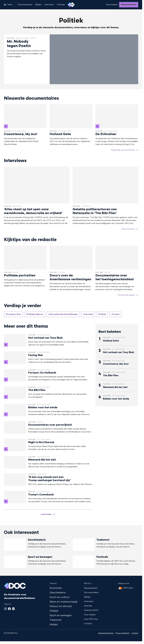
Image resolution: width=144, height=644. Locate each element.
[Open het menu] (8, 5)
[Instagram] (5, 609)
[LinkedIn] (13, 609)
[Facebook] (9, 609)
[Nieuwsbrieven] (129, 5)
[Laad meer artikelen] (48, 514)
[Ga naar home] (71, 5)
